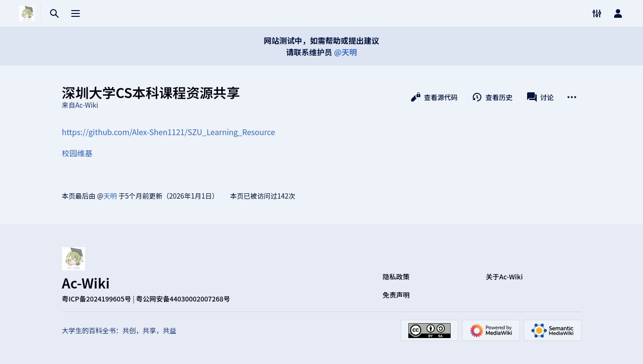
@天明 (345, 52)
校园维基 (77, 153)
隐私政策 (396, 276)
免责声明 (396, 295)
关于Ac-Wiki (504, 276)
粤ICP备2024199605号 (97, 299)
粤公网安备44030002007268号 (183, 299)
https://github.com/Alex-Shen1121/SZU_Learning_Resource (169, 132)
